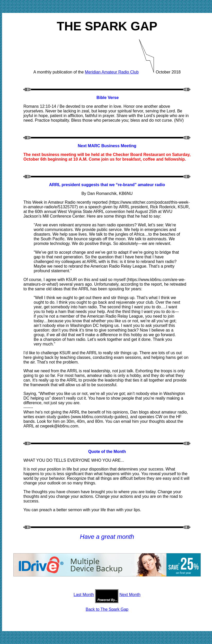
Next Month (130, 595)
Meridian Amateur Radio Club (112, 72)
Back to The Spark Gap (107, 609)
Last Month (84, 595)
